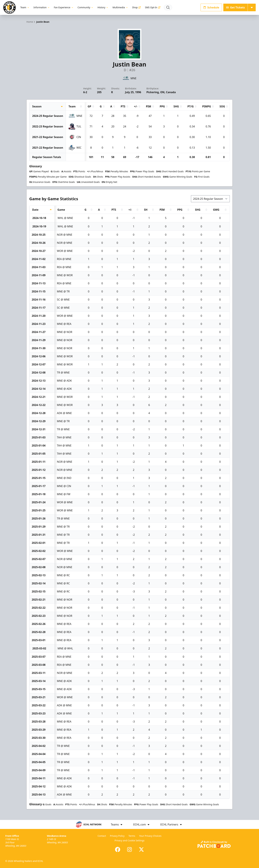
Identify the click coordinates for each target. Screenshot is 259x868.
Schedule (211, 7)
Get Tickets (235, 7)
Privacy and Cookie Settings (130, 840)
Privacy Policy (117, 836)
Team (25, 7)
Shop (137, 7)
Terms (132, 836)
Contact (102, 836)
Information (42, 7)
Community (86, 7)
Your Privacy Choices (150, 836)
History (103, 7)
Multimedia (120, 7)
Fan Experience (64, 7)
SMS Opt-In (153, 7)
